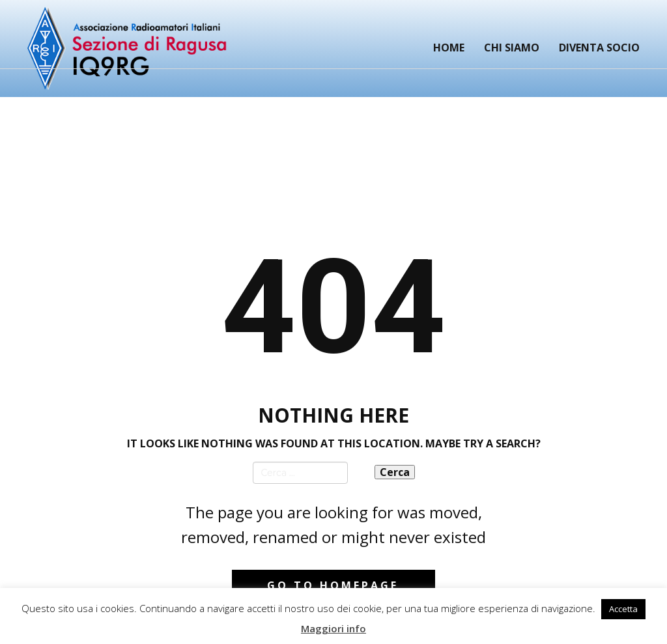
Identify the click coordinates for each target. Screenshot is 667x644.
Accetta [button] (623, 609)
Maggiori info (333, 628)
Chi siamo (512, 48)
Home (449, 48)
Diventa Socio (599, 48)
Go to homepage (333, 585)
